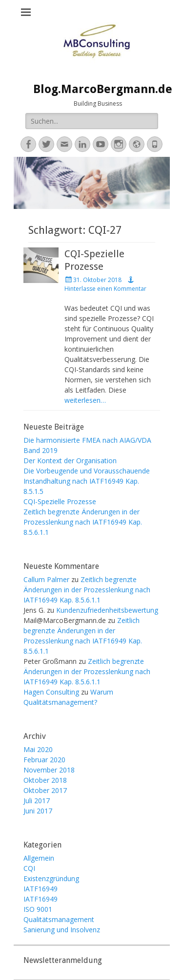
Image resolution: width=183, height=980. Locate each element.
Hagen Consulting (51, 692)
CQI (29, 868)
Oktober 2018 (45, 780)
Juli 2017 (37, 801)
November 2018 (49, 770)
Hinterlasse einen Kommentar (105, 289)
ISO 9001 (38, 909)
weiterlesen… (85, 400)
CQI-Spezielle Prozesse (60, 501)
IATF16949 (41, 889)
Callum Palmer (46, 579)
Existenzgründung (51, 878)
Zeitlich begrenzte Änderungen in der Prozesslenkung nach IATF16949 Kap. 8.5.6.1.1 (83, 522)
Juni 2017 (38, 811)
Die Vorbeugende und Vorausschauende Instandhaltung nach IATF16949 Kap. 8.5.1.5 (87, 481)
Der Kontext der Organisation (70, 461)
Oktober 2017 (45, 790)
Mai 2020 (38, 749)
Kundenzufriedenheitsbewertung (107, 610)
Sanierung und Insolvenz (62, 930)
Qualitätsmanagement (59, 919)
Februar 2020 (44, 760)
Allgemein (39, 858)
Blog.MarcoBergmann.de (103, 89)
